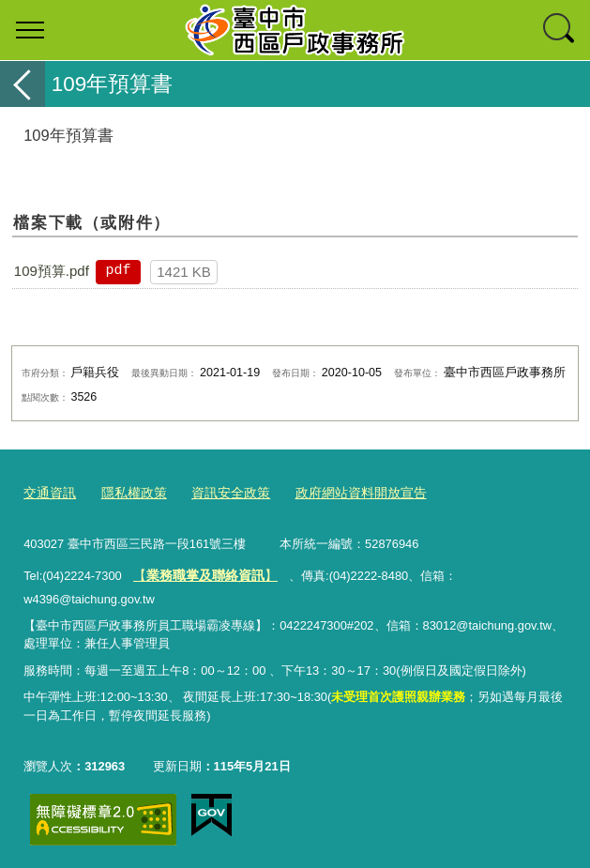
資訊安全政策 (219, 492)
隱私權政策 (128, 492)
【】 (199, 571)
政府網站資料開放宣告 (342, 492)
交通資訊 (48, 492)
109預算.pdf (52, 271)
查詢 (560, 30)
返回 (23, 84)
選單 (30, 30)
